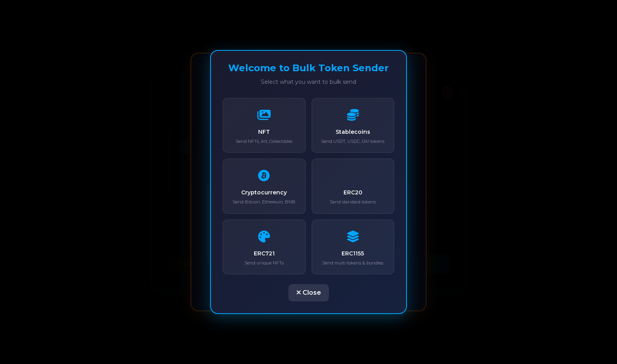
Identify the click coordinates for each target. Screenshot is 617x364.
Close (309, 293)
